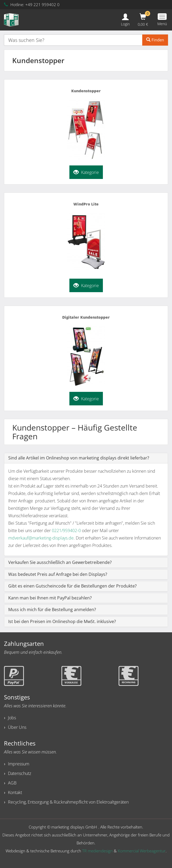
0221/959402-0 (66, 531)
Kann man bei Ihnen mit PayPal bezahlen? (50, 598)
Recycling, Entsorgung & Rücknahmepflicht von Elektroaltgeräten (68, 802)
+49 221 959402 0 (42, 5)
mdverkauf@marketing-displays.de (41, 538)
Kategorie (86, 172)
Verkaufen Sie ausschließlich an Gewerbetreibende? (60, 562)
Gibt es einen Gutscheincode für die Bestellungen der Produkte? (72, 586)
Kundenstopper (86, 91)
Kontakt (15, 792)
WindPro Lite (86, 204)
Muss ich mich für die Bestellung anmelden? (52, 610)
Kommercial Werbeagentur (142, 851)
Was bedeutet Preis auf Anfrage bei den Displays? (58, 574)
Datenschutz (20, 773)
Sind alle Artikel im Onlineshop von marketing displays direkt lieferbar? (79, 458)
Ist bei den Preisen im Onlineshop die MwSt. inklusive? (62, 621)
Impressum (19, 764)
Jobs (12, 718)
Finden (155, 40)
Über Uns (17, 727)
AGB (12, 783)
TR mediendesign (97, 851)
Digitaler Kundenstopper (86, 317)
